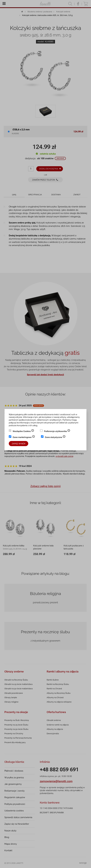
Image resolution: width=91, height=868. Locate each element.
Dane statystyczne (55, 438)
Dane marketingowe (24, 438)
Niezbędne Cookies (23, 432)
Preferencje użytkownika (57, 432)
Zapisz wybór (19, 444)
